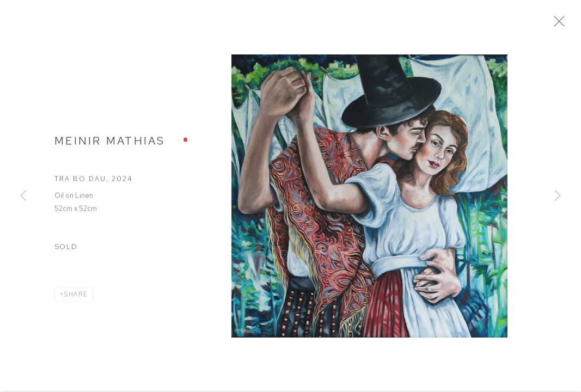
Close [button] (564, 24)
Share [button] (76, 298)
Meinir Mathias (110, 144)
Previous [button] (23, 196)
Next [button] (558, 196)
